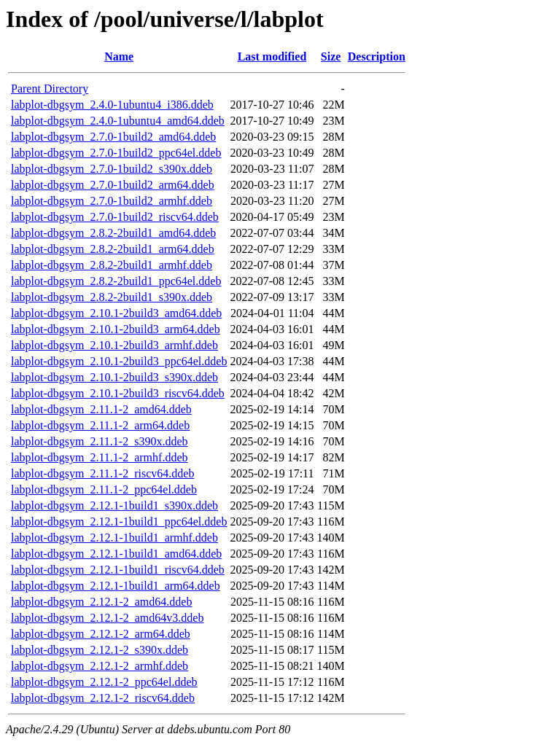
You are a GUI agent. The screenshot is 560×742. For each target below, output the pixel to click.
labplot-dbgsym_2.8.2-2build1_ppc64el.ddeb (116, 281)
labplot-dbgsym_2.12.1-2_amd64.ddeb (101, 602)
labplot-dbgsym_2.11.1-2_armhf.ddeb (99, 457)
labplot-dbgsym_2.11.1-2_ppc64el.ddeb (104, 489)
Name (119, 56)
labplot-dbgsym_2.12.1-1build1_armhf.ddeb (114, 538)
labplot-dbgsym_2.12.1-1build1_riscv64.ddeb (118, 570)
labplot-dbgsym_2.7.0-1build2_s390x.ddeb (112, 169)
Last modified (272, 56)
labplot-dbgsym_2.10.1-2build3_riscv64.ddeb (118, 393)
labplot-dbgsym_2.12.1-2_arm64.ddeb (101, 634)
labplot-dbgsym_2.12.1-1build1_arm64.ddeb (116, 586)
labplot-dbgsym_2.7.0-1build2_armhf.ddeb (112, 201)
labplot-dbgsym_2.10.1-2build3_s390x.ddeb (114, 377)
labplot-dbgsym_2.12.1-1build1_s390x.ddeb (114, 505)
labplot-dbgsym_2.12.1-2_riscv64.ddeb (103, 698)
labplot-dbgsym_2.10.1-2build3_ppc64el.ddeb (119, 361)
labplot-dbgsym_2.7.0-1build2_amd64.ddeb (113, 137)
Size (331, 56)
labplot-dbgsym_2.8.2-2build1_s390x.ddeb (112, 297)
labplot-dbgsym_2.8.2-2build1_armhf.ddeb (112, 265)
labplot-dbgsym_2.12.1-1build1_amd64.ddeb (116, 554)
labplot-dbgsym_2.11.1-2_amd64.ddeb (101, 409)
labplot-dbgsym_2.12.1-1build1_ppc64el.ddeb (119, 522)
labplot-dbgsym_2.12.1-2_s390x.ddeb (100, 650)
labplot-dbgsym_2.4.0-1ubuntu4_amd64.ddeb (118, 121)
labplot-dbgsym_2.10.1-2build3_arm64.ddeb (116, 329)
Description (377, 56)
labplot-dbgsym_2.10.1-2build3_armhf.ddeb (114, 345)
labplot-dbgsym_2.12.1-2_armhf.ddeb (100, 666)
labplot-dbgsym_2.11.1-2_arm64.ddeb (100, 425)
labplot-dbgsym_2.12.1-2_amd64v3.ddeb (107, 618)
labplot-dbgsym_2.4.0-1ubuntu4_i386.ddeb (112, 105)
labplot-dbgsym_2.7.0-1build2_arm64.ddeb (113, 185)
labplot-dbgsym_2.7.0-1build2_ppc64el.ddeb (116, 153)
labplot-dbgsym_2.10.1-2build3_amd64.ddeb (116, 313)
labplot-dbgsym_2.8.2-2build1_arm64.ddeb (113, 249)
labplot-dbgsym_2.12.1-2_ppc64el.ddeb (104, 682)
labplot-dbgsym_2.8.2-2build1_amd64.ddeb (113, 233)
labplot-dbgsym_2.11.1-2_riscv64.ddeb (102, 473)
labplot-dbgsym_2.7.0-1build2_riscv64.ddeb (115, 217)
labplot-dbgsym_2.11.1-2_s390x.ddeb (100, 441)
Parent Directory (50, 89)
